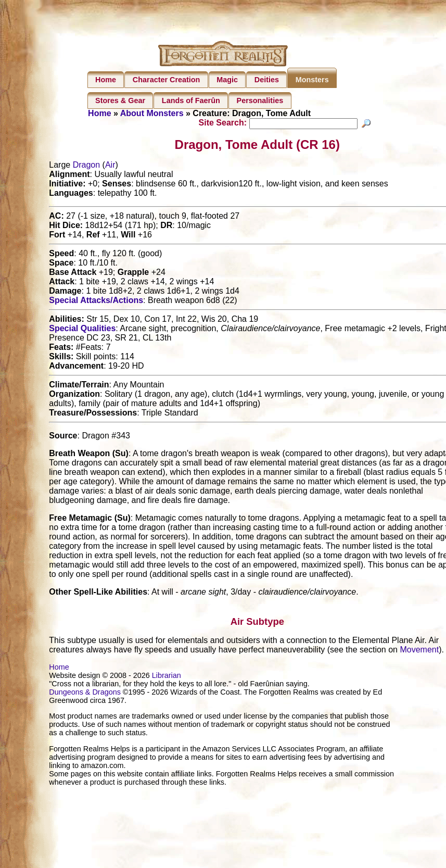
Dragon (86, 166)
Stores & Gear (120, 100)
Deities (267, 80)
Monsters (312, 80)
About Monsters (152, 113)
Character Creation (167, 80)
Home (106, 80)
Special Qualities (82, 330)
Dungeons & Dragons (85, 694)
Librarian (167, 677)
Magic (227, 80)
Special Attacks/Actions (96, 302)
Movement (419, 651)
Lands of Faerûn (191, 100)
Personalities (260, 100)
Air (110, 166)
